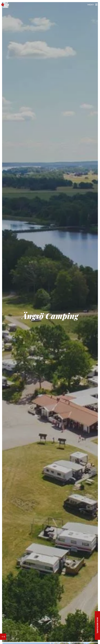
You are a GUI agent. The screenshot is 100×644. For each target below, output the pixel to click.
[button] (50, 636)
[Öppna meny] (93, 5)
